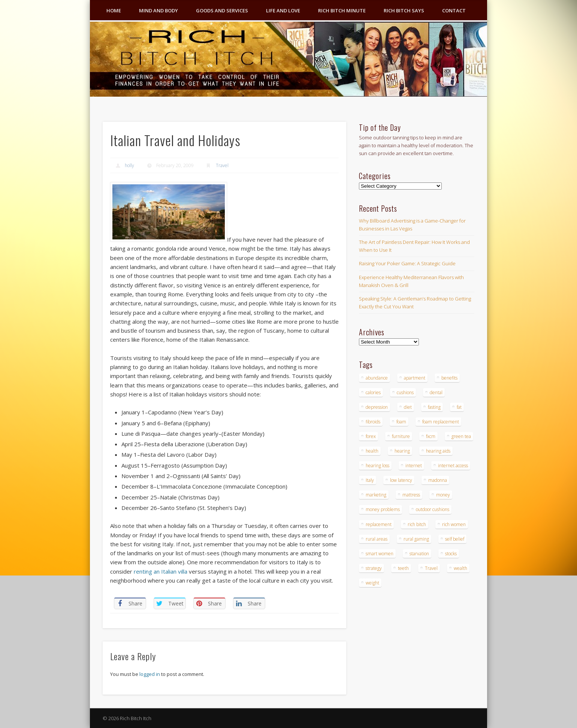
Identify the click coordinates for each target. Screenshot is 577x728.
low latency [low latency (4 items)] (401, 480)
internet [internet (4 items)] (414, 466)
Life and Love (283, 10)
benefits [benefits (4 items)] (449, 378)
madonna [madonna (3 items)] (438, 480)
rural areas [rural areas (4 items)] (377, 539)
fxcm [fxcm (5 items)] (431, 436)
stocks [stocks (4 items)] (451, 554)
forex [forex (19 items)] (371, 436)
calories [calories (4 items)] (373, 392)
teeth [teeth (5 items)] (403, 568)
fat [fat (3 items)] (459, 407)
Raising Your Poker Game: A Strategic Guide (407, 263)
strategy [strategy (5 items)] (374, 568)
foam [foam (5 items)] (401, 422)
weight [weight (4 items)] (372, 583)
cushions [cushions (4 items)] (405, 392)
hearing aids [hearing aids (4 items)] (438, 451)
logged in (150, 674)
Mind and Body (158, 10)
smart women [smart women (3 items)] (380, 554)
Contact (454, 10)
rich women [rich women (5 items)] (454, 524)
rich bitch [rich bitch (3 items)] (417, 524)
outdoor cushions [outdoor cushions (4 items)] (433, 509)
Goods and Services (222, 10)
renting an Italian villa (161, 571)
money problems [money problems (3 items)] (383, 509)
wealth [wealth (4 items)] (460, 568)
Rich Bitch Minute (342, 10)
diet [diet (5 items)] (408, 407)
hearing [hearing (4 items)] (402, 451)
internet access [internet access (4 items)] (453, 466)
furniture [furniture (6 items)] (401, 436)
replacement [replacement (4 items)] (379, 524)
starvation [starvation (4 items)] (419, 554)
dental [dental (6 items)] (436, 392)
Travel (222, 165)
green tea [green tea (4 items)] (461, 436)
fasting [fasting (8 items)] (434, 407)
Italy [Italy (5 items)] (370, 480)
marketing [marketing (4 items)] (376, 495)
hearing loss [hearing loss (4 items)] (377, 466)
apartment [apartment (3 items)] (415, 378)
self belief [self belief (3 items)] (455, 539)
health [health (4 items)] (372, 451)
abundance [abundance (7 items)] (377, 378)
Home (114, 10)
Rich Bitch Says (404, 10)
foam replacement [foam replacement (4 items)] (441, 422)
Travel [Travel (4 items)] (431, 568)
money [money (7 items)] (443, 495)
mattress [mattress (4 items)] (411, 495)
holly (129, 165)
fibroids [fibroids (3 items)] (373, 422)
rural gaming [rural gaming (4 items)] (416, 539)
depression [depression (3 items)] (377, 407)
